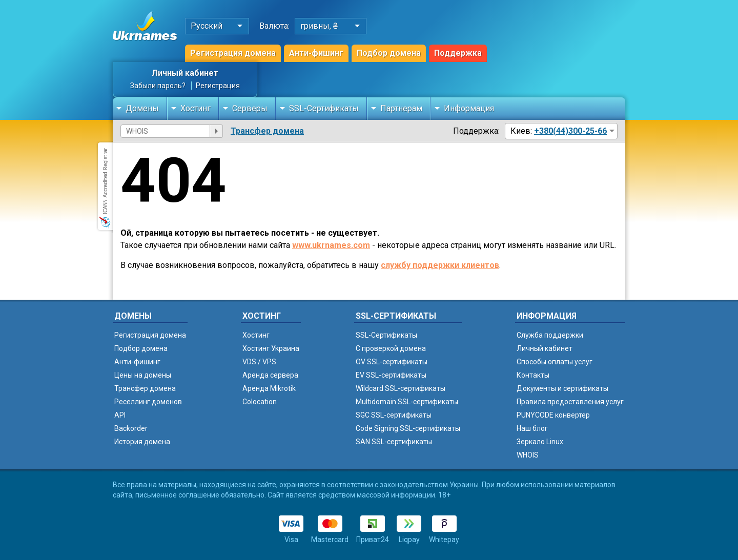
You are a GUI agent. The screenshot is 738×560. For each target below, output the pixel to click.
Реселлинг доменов (148, 402)
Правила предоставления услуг (570, 402)
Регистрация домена (233, 53)
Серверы (250, 108)
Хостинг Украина (271, 348)
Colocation (260, 402)
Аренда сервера (270, 375)
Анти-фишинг (316, 53)
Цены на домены (143, 375)
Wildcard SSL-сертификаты (401, 388)
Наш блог (532, 428)
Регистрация (218, 86)
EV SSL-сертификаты (391, 375)
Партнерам (401, 108)
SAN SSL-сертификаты (394, 442)
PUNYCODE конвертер (553, 415)
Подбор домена (389, 53)
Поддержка (458, 53)
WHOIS (528, 455)
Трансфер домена (267, 131)
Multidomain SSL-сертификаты (407, 402)
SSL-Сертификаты (324, 108)
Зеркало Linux (540, 442)
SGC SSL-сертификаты (394, 415)
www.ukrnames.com (331, 245)
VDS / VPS (259, 362)
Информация (469, 108)
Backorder (131, 428)
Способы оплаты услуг (555, 362)
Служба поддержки (550, 335)
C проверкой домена (391, 348)
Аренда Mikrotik (269, 388)
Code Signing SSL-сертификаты (408, 428)
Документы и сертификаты (562, 388)
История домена (142, 442)
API (120, 415)
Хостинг (196, 108)
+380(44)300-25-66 (570, 131)
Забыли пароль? (158, 86)
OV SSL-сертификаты (392, 362)
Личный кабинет (185, 73)
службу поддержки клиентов (440, 265)
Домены (142, 108)
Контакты (533, 375)
